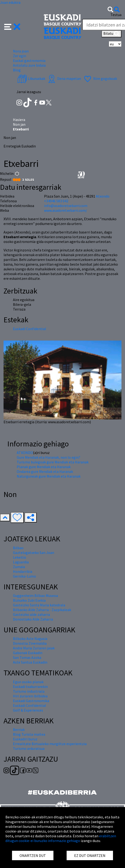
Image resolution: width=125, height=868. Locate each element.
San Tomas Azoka (27, 657)
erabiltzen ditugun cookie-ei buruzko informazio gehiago (61, 838)
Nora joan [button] (21, 51)
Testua (116, 15)
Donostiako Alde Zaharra (33, 619)
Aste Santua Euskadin (30, 662)
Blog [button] (17, 70)
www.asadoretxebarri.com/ (66, 210)
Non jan (19, 124)
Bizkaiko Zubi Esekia (29, 600)
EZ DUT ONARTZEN (90, 855)
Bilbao (18, 548)
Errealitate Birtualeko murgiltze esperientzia (50, 744)
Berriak (19, 730)
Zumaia (19, 567)
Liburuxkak (31, 78)
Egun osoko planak (28, 682)
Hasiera (19, 120)
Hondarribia (23, 571)
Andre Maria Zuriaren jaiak (34, 648)
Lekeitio (20, 557)
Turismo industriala (29, 691)
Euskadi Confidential (30, 329)
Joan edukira (10, 2)
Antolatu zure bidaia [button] (29, 65)
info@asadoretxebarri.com (66, 206)
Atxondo (103, 196)
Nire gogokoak (100, 78)
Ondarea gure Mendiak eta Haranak (45, 471)
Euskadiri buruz (25, 739)
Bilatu (111, 34)
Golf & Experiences (28, 710)
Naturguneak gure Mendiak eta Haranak (49, 476)
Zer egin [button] (20, 56)
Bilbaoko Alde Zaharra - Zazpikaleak (42, 610)
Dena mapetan (64, 78)
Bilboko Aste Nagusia (30, 639)
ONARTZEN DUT (33, 855)
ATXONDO (25, 453)
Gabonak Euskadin (28, 653)
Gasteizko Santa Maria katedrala (39, 605)
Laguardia (21, 562)
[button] (12, 26)
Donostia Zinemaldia (30, 643)
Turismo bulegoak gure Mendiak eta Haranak (53, 462)
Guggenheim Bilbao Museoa (35, 596)
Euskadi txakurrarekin (30, 687)
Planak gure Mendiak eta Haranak (44, 467)
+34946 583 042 (56, 201)
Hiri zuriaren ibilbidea (30, 696)
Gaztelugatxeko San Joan (34, 553)
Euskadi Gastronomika (31, 701)
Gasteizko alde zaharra (31, 614)
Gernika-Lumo (24, 576)
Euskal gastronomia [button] (29, 60)
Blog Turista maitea (29, 734)
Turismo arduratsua (29, 748)
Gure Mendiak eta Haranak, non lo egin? (48, 457)
